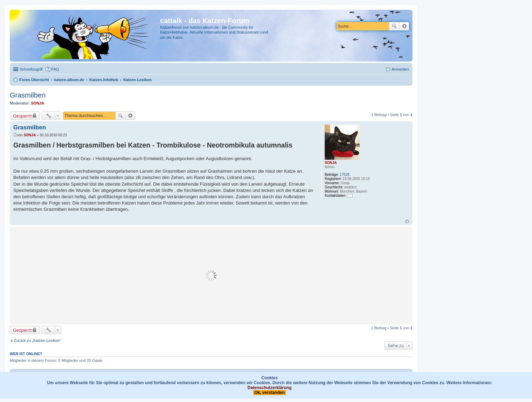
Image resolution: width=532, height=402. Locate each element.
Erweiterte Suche (404, 26)
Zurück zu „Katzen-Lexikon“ (38, 340)
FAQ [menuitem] (55, 69)
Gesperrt (22, 116)
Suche (394, 26)
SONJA (38, 103)
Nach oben (407, 221)
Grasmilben (28, 95)
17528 (345, 175)
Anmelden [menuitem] (400, 69)
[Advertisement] (211, 275)
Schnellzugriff (31, 69)
